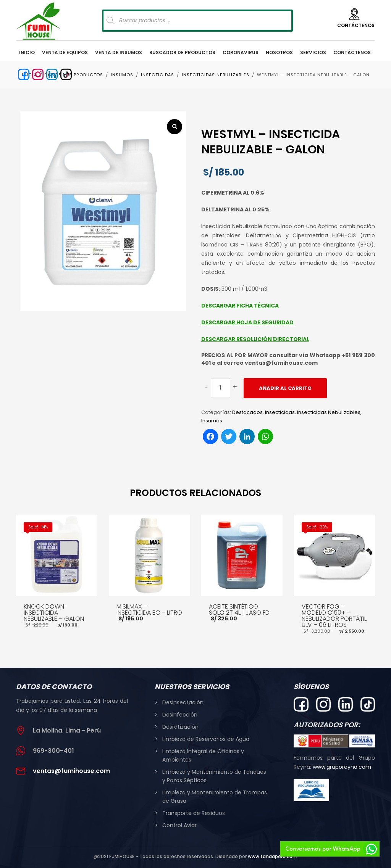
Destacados (247, 412)
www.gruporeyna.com (342, 767)
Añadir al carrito (285, 388)
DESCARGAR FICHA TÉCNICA (240, 306)
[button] (174, 127)
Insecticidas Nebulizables (329, 412)
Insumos (212, 421)
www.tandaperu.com (273, 856)
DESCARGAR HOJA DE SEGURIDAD (247, 322)
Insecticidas (280, 412)
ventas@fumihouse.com (71, 771)
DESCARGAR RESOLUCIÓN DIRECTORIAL (255, 339)
